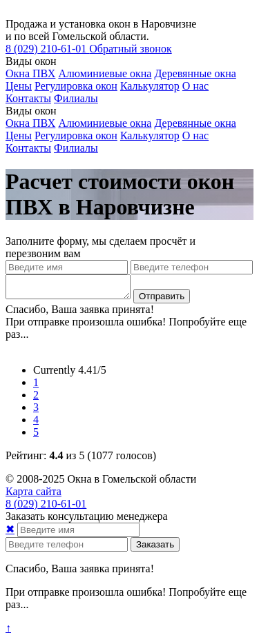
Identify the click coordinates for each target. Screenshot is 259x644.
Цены (19, 86)
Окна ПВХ (30, 73)
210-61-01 (47, 49)
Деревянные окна (195, 73)
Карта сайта (33, 495)
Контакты (28, 98)
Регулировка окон (76, 86)
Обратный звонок (130, 49)
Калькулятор (150, 86)
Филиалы (76, 98)
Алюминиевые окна (105, 73)
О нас (195, 86)
